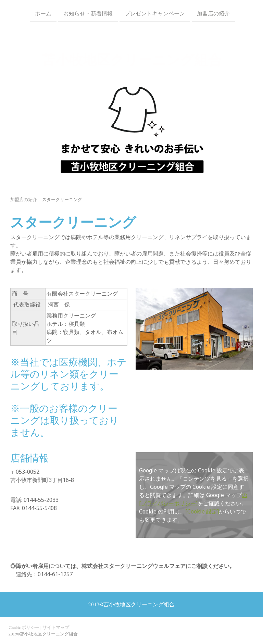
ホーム (42, 13)
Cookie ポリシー (24, 627)
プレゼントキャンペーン (154, 13)
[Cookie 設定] (202, 511)
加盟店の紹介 (213, 13)
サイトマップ (56, 627)
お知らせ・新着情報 (87, 13)
